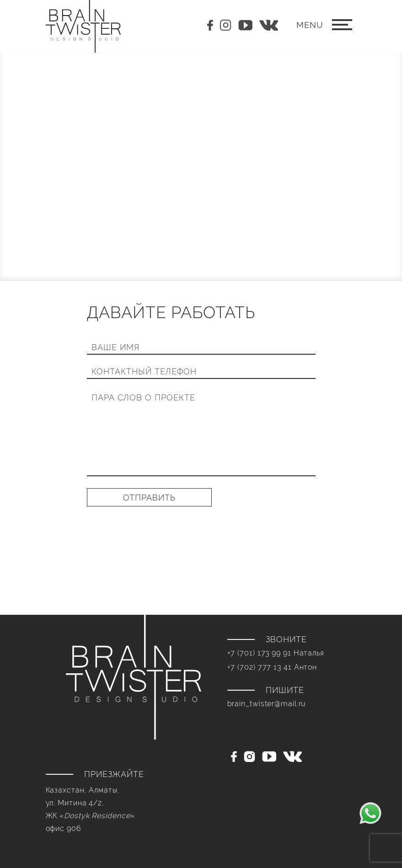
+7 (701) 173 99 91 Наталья (276, 653)
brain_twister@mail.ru (267, 704)
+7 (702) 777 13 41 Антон (272, 667)
